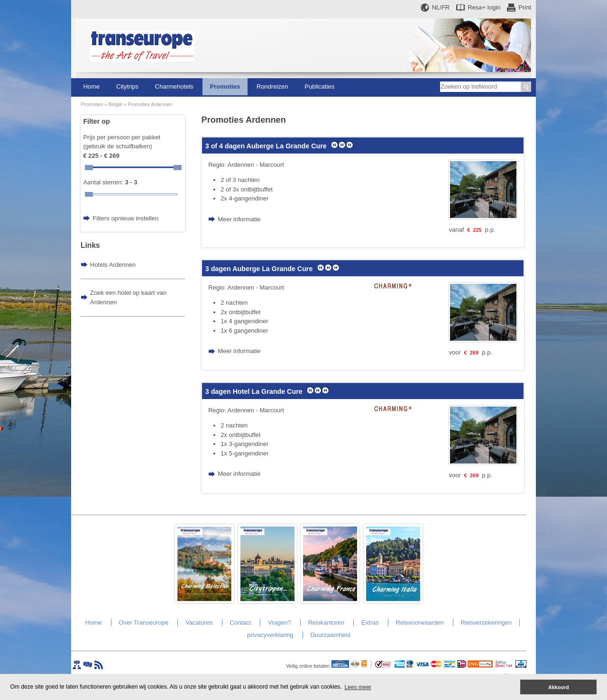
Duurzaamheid (330, 635)
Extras (370, 623)
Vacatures (199, 623)
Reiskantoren (326, 623)
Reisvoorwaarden (420, 623)
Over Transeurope (143, 623)
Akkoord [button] (559, 687)
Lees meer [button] (358, 687)
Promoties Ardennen (150, 105)
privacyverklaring (270, 635)
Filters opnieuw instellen (125, 218)
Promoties (225, 86)
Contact (240, 623)
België (115, 105)
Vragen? (280, 623)
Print (525, 7)
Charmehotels (174, 86)
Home (92, 86)
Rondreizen (272, 86)
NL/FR (441, 7)
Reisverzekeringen (487, 623)
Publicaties (319, 86)
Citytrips (127, 86)
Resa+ (484, 7)
